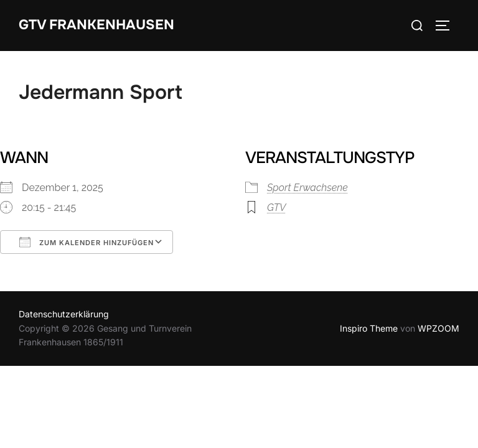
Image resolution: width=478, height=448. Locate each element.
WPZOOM (438, 328)
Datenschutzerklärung (64, 314)
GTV (276, 208)
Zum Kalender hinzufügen (87, 242)
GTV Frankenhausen (96, 25)
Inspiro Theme (369, 328)
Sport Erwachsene (307, 188)
